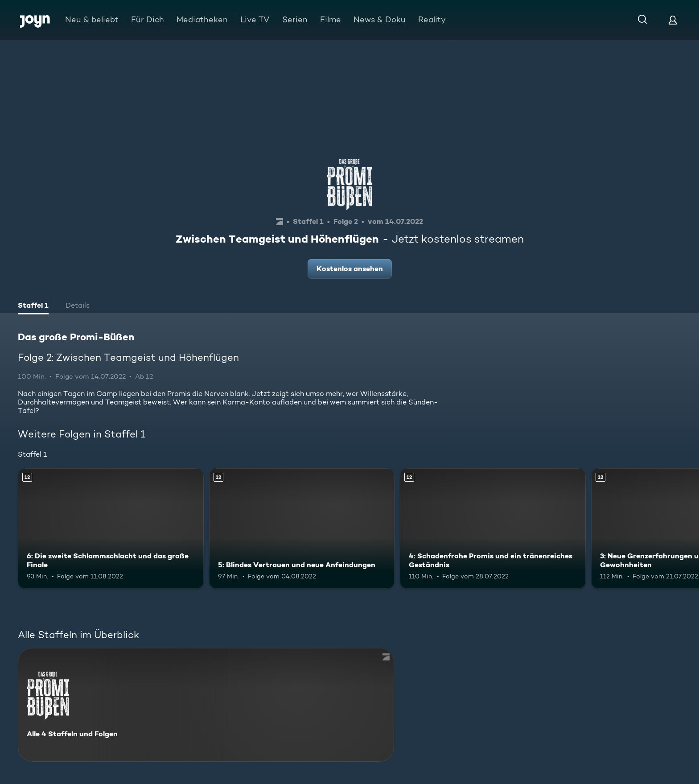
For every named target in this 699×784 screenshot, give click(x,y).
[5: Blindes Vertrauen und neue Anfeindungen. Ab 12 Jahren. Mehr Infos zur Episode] (302, 529)
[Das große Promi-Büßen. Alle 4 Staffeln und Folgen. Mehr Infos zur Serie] (206, 705)
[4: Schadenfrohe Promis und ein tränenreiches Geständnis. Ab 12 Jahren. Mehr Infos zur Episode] (493, 529)
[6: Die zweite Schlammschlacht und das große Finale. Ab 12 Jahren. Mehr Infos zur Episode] (111, 529)
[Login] (673, 20)
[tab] (33, 306)
